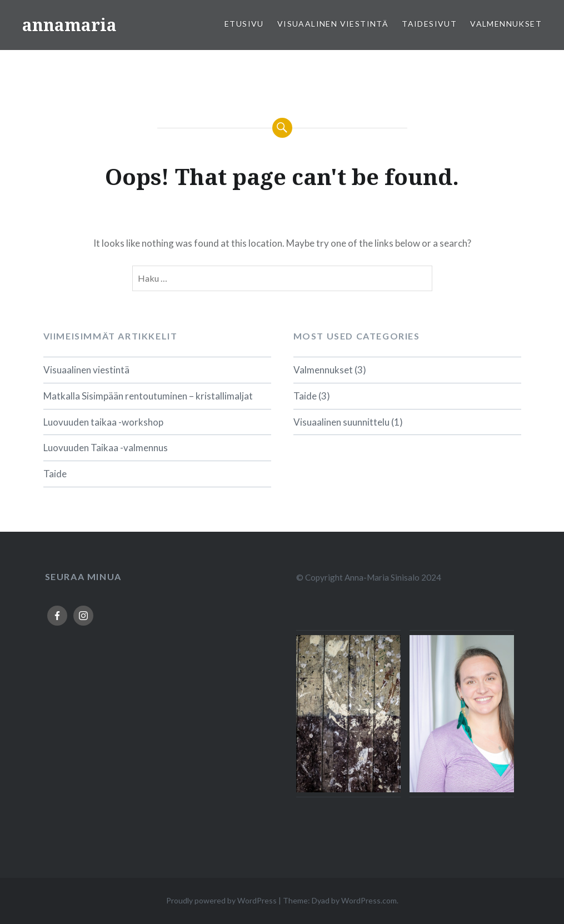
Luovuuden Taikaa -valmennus (106, 448)
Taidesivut (429, 24)
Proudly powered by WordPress (221, 900)
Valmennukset (506, 24)
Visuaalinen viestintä (333, 24)
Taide (55, 474)
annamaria (69, 25)
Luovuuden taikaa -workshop (103, 422)
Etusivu (244, 24)
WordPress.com (369, 900)
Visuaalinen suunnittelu (341, 422)
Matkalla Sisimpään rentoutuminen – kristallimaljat (148, 396)
